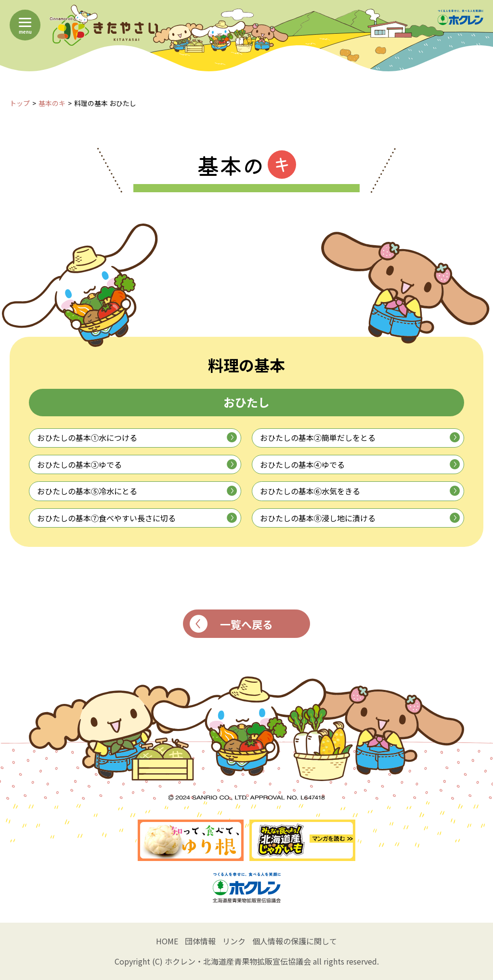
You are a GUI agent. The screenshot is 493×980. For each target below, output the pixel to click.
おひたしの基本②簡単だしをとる (360, 437)
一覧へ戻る (232, 624)
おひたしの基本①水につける (137, 437)
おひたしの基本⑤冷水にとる (137, 491)
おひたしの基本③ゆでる (137, 464)
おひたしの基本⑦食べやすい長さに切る (137, 518)
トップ (20, 103)
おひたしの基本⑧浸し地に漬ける (360, 518)
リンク (234, 941)
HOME (167, 941)
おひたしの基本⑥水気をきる (360, 491)
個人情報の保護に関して (295, 941)
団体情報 (200, 941)
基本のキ (52, 103)
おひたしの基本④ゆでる (360, 464)
